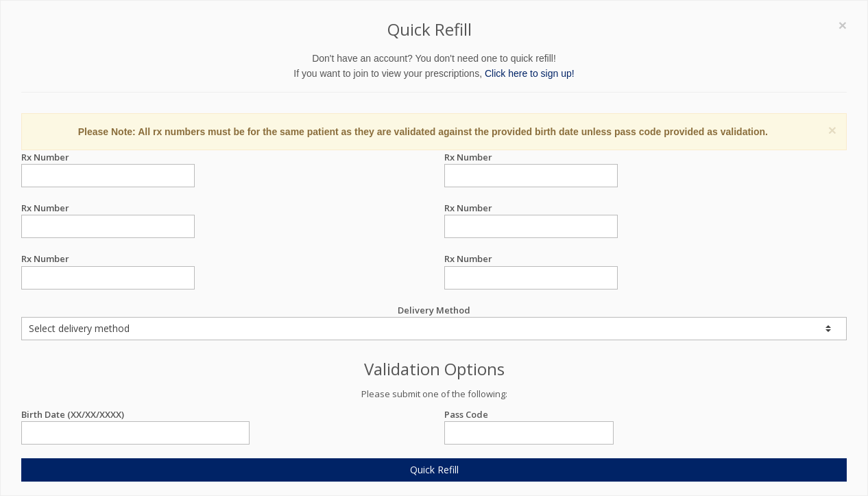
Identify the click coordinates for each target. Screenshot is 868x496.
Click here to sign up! (530, 73)
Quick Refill (434, 470)
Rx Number (108, 157)
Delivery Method (434, 322)
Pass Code (529, 415)
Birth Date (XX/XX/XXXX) (135, 415)
